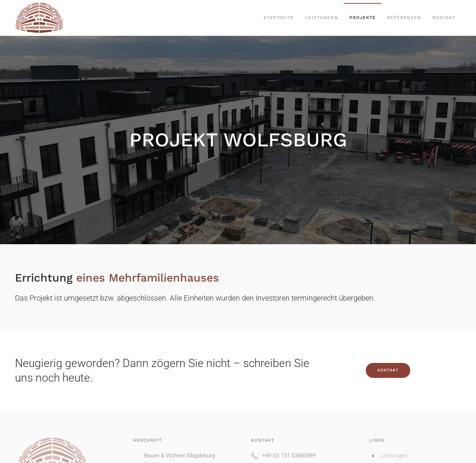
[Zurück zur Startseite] (39, 18)
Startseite (279, 18)
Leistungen (322, 18)
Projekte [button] (363, 18)
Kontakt (444, 18)
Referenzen (404, 18)
